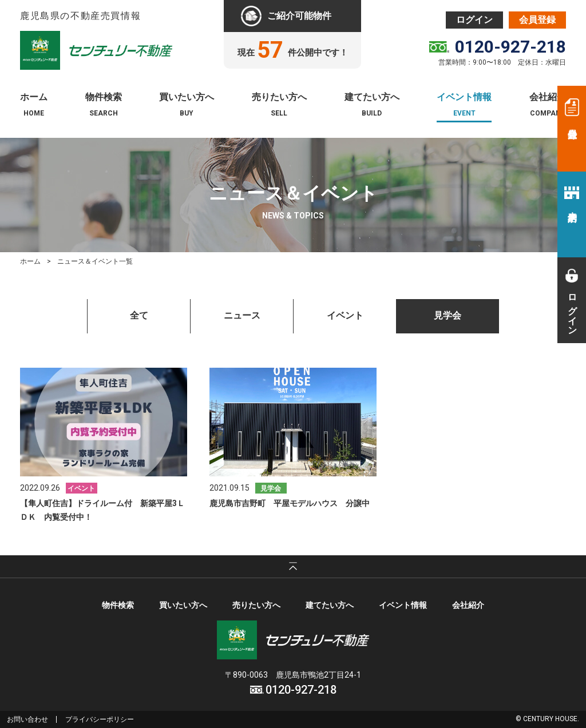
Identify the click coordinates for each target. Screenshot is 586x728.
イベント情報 (464, 98)
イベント (345, 315)
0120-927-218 (510, 47)
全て (139, 315)
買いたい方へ (187, 98)
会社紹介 (548, 98)
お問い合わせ (27, 719)
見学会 (448, 315)
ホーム (34, 98)
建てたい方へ (372, 98)
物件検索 (104, 98)
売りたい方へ (279, 98)
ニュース (242, 315)
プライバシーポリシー (100, 719)
